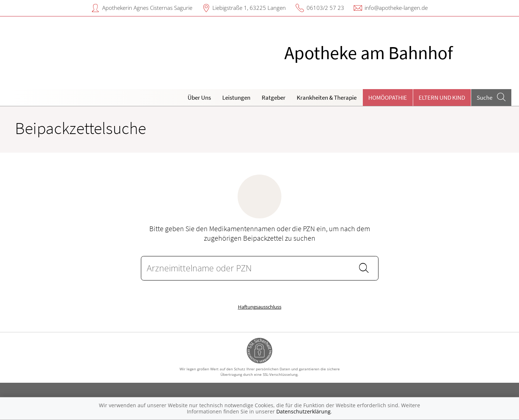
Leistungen (236, 98)
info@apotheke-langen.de (396, 8)
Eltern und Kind (442, 98)
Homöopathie (388, 98)
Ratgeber (274, 98)
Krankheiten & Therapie (327, 98)
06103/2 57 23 (325, 8)
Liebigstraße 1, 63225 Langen (249, 8)
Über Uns (199, 98)
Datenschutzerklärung (303, 411)
